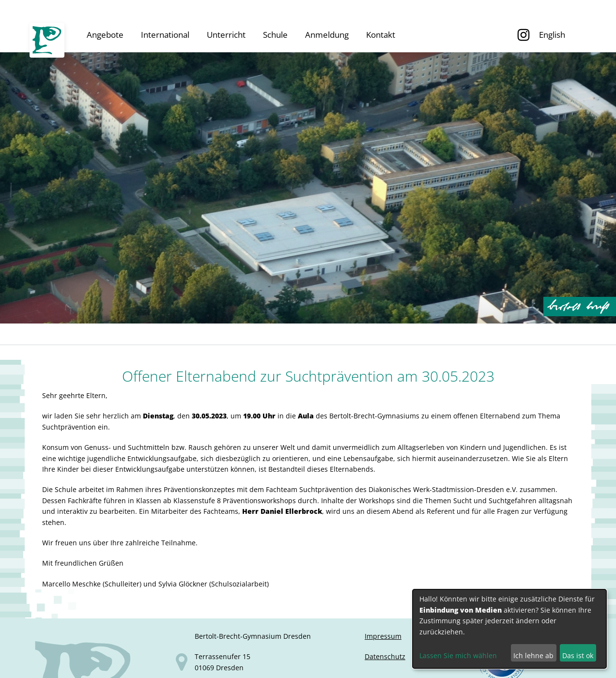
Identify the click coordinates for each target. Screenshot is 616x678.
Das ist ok (578, 655)
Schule (275, 35)
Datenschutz (385, 656)
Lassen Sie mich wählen (458, 655)
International (165, 35)
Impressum (383, 636)
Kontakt (381, 35)
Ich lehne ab (533, 655)
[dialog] (509, 629)
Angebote (105, 35)
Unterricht (226, 35)
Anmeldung (327, 35)
